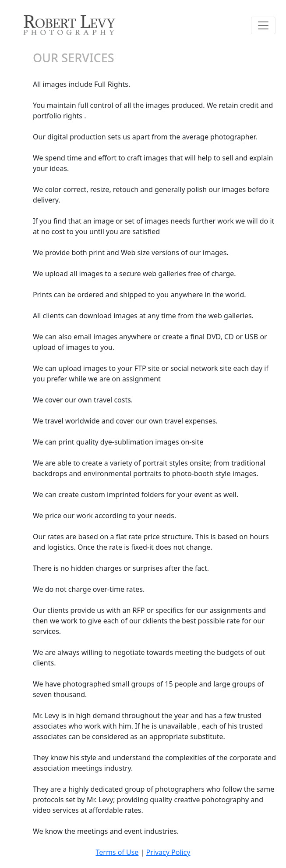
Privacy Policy (168, 852)
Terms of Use (117, 852)
